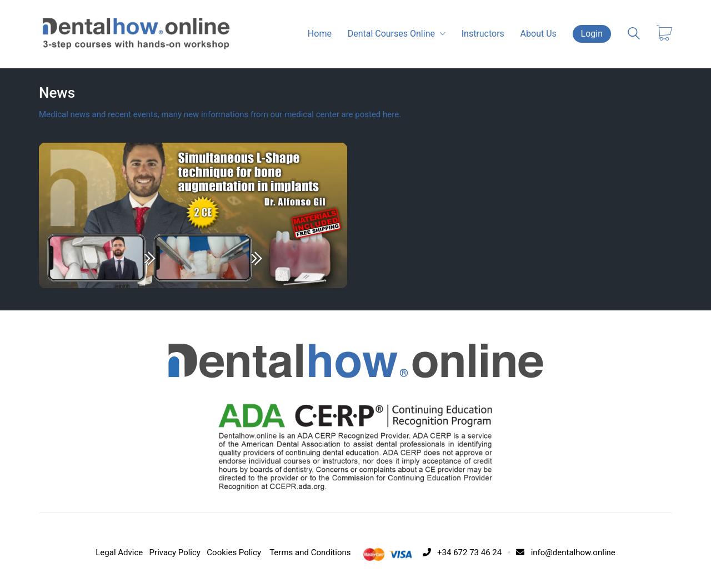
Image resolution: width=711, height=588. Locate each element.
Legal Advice (119, 552)
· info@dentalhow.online (560, 552)
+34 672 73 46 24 (460, 552)
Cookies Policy (234, 552)
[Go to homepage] (136, 34)
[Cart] (664, 34)
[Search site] (634, 35)
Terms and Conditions (310, 552)
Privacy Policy (175, 552)
